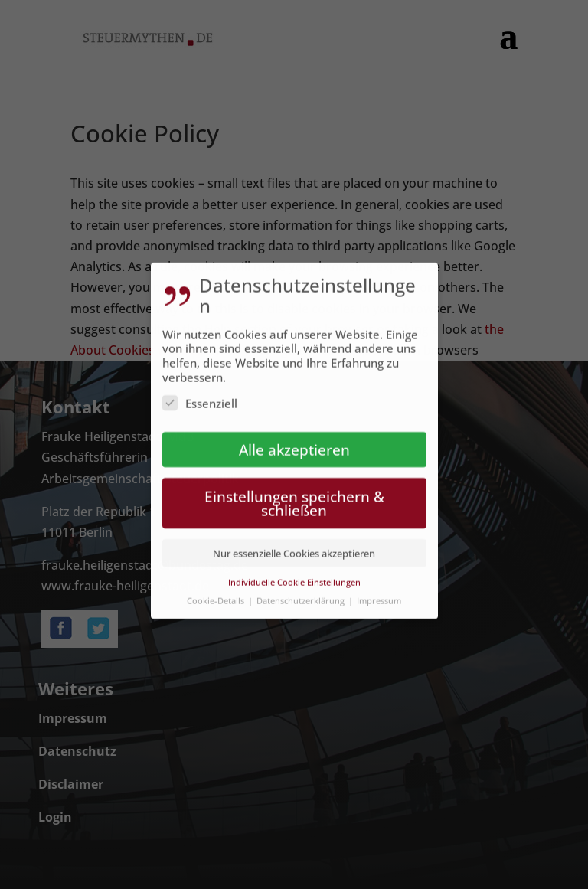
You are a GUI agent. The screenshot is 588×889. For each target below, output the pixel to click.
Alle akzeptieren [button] (294, 441)
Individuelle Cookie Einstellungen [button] (294, 573)
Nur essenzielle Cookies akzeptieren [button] (294, 544)
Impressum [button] (379, 592)
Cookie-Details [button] (217, 592)
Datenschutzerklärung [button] (302, 592)
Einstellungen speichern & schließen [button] (294, 495)
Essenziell (200, 394)
